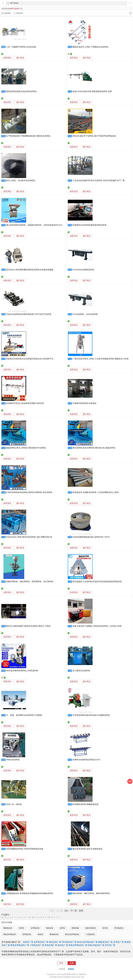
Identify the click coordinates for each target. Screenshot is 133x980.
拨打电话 (20, 58)
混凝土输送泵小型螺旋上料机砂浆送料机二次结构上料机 (97, 626)
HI (20, 917)
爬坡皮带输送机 (10, 934)
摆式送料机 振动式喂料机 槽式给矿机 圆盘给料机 (94, 448)
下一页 (74, 911)
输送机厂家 (63, 945)
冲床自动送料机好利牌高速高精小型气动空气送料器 (29, 314)
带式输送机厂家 (69, 942)
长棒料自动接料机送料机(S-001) (86, 760)
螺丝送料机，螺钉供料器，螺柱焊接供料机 (91, 893)
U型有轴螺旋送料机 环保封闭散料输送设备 (25, 849)
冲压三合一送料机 (14, 804)
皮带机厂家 (118, 942)
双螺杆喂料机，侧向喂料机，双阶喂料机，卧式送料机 (30, 582)
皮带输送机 (35, 928)
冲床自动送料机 (13, 760)
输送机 (40, 934)
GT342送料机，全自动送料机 (85, 314)
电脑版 (71, 969)
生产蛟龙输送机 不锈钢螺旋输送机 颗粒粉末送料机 (28, 136)
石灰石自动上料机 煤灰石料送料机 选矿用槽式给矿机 (29, 537)
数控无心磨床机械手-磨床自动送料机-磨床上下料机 (28, 626)
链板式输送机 (91, 928)
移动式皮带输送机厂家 (87, 942)
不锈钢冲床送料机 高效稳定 (85, 403)
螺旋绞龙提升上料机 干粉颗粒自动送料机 (90, 47)
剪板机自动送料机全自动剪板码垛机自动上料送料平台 (30, 359)
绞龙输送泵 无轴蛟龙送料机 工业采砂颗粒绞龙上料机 (96, 492)
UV (49, 917)
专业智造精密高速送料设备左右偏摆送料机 (91, 715)
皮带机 (62, 928)
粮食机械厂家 (51, 945)
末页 (81, 911)
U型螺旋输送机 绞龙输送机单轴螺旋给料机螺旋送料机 (30, 893)
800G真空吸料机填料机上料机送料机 (22, 671)
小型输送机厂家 (37, 945)
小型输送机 (90, 934)
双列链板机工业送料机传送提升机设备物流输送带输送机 (97, 582)
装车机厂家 (110, 945)
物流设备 (50, 928)
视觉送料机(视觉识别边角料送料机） (22, 91)
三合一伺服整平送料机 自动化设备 (21, 47)
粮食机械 (75, 928)
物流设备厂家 (55, 942)
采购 (130, 781)
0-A (2, 917)
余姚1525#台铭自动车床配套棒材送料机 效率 (92, 91)
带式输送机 (119, 928)
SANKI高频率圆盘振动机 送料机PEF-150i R (91, 537)
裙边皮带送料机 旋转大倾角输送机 (87, 849)
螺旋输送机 (8, 928)
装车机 (105, 928)
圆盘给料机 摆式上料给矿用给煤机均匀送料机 (26, 448)
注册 (72, 963)
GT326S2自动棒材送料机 (83, 270)
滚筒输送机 (27, 934)
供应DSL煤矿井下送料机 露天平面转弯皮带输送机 (94, 136)
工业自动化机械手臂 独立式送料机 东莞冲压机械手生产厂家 (99, 181)
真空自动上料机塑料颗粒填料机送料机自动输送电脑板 (30, 270)
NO (33, 917)
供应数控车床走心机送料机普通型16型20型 (25, 403)
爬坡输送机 (54, 934)
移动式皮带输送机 (72, 934)
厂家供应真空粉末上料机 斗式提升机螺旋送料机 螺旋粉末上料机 (101, 359)
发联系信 (7, 58)
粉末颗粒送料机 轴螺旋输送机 (86, 804)
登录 (61, 963)
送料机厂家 (28, 942)
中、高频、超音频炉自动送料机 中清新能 (24, 715)
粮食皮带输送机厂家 (78, 945)
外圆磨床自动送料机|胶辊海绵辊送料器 (89, 225)
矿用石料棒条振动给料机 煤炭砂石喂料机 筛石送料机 (29, 492)
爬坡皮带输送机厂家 (20, 945)
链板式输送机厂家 (96, 945)
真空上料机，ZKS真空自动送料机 (21, 181)
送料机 (21, 928)
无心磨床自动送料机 (81, 671)
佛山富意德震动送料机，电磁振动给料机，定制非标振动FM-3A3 (34, 225)
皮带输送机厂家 (41, 942)
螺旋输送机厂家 (105, 942)
